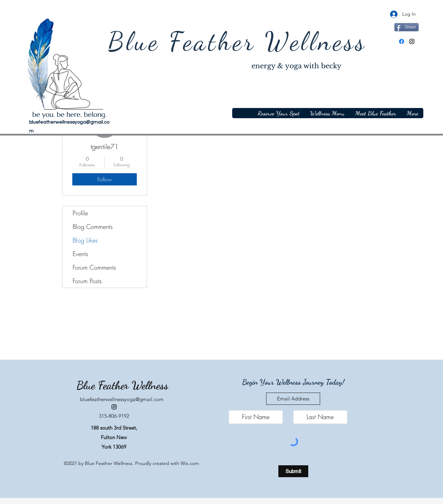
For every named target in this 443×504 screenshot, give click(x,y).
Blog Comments (93, 227)
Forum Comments (94, 267)
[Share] (407, 27)
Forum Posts (87, 281)
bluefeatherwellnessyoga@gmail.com (122, 399)
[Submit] (293, 471)
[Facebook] (402, 41)
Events (80, 254)
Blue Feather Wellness (237, 41)
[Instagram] (412, 41)
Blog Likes (85, 240)
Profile (80, 213)
